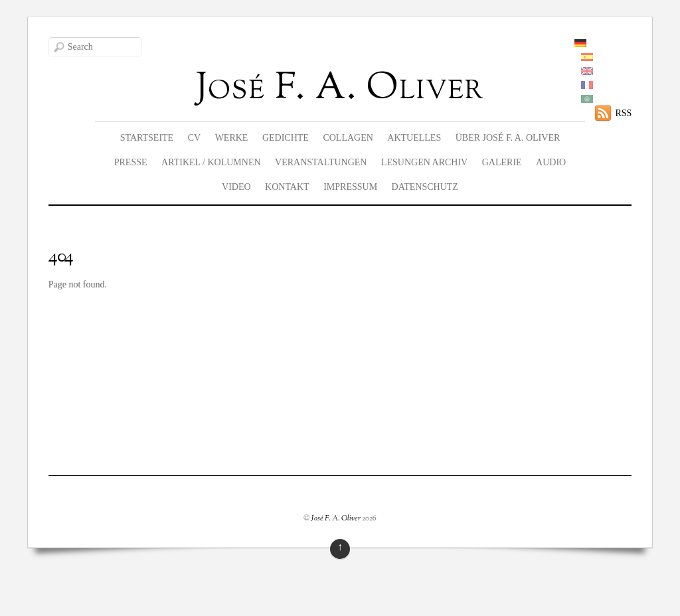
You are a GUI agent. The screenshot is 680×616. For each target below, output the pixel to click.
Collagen (348, 138)
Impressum (350, 187)
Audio (551, 162)
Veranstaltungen (321, 162)
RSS (623, 113)
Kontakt (287, 187)
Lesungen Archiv (424, 162)
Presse (131, 162)
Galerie (502, 162)
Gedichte (286, 138)
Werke (232, 138)
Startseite (147, 138)
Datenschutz (425, 187)
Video (236, 187)
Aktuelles (414, 138)
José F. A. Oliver (336, 518)
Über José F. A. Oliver (508, 138)
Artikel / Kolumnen (211, 162)
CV (194, 138)
